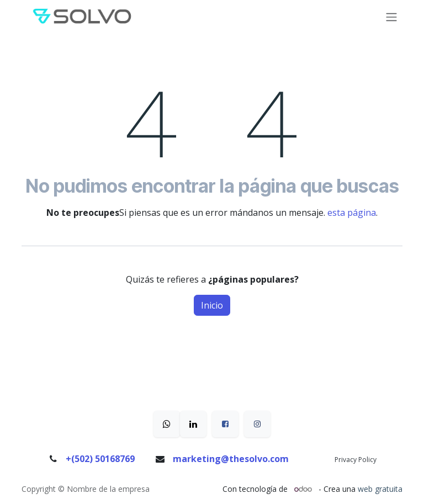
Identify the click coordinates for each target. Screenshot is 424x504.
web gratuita (380, 489)
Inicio (212, 305)
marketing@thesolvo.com (231, 459)
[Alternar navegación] (391, 17)
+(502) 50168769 (100, 459)
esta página (352, 213)
